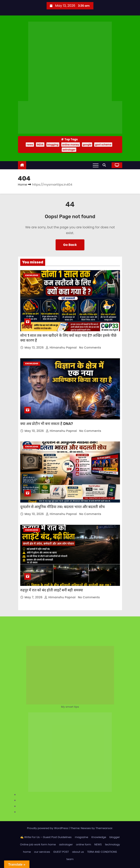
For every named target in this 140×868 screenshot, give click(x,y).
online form (84, 844)
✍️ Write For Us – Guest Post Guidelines (46, 837)
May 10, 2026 (35, 431)
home (27, 852)
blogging (53, 145)
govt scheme (103, 145)
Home (23, 184)
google (87, 145)
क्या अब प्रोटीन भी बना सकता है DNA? (47, 424)
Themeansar (104, 828)
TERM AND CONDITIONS (102, 852)
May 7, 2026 (34, 597)
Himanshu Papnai (62, 348)
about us (78, 852)
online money (71, 145)
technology (113, 844)
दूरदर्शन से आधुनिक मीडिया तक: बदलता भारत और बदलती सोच (62, 507)
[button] (105, 165)
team (70, 859)
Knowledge (32, 275)
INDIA (40, 145)
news (30, 145)
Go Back (70, 245)
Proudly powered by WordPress (48, 828)
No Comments (90, 348)
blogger (115, 837)
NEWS (98, 844)
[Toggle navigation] (96, 165)
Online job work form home (38, 844)
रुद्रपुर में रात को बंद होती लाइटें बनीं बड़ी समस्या (52, 590)
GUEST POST (61, 852)
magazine (81, 837)
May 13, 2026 (35, 348)
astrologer (69, 150)
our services (42, 852)
